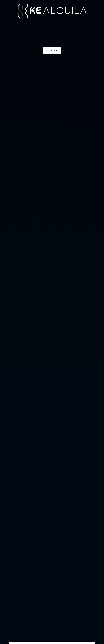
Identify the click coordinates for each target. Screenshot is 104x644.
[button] (52, 50)
